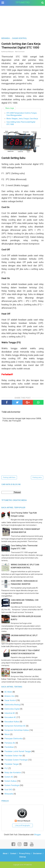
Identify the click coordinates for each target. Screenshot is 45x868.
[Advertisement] (22, 24)
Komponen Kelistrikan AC (15, 726)
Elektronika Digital (12, 709)
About (5, 853)
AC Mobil (8, 692)
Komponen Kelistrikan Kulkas (17, 730)
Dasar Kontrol (10, 700)
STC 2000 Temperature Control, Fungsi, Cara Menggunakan (22, 114)
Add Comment (20, 52)
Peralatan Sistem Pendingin (16, 760)
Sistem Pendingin (12, 785)
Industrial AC (10, 713)
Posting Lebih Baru (9, 477)
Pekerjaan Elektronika (13, 739)
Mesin (7, 734)
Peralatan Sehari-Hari (13, 756)
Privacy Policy (25, 853)
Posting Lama (37, 477)
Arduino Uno (9, 696)
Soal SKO (8, 790)
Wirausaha (9, 794)
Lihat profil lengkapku (22, 825)
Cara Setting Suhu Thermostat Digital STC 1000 (21, 123)
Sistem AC (9, 777)
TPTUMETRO (22, 3)
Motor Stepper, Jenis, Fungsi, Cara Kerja (22, 119)
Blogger (37, 835)
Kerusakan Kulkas (12, 722)
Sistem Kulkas (10, 781)
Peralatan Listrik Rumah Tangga (18, 751)
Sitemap (23, 857)
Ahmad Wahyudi (24, 821)
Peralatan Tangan (12, 764)
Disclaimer (37, 853)
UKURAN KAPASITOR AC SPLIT (24, 635)
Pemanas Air (10, 743)
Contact (13, 853)
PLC (6, 768)
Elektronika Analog (12, 705)
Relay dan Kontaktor (13, 773)
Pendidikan (9, 747)
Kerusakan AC (10, 717)
